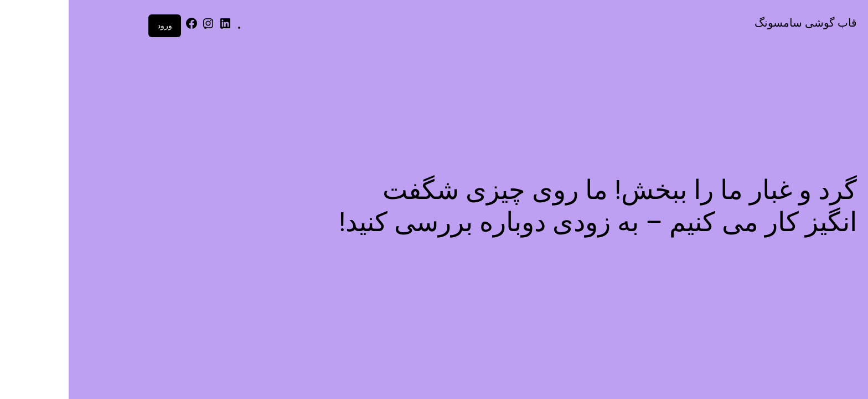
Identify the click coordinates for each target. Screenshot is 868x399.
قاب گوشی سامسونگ (737, 23)
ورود (96, 25)
